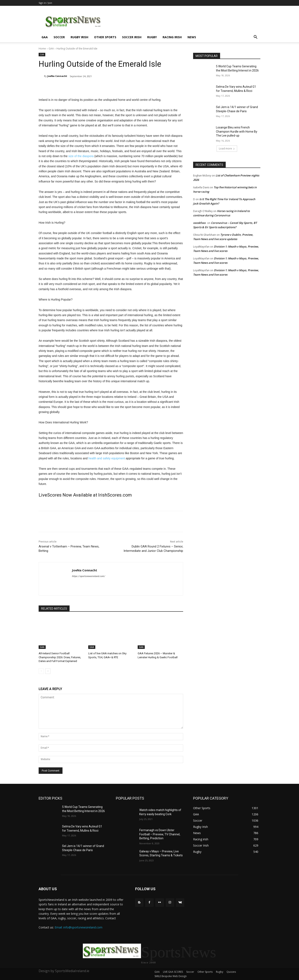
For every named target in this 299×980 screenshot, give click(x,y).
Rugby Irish (79, 37)
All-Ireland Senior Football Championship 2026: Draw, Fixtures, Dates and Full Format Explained (60, 657)
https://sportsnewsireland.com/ (88, 576)
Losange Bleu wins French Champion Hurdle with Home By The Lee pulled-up (237, 131)
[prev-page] (41, 671)
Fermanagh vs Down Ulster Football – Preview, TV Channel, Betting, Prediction (160, 834)
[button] (255, 38)
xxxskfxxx (199, 223)
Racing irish (172, 37)
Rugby (152, 37)
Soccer (59, 37)
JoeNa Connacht (57, 76)
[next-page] (48, 671)
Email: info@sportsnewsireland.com (78, 927)
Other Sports (105, 37)
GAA (45, 37)
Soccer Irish (132, 37)
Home (42, 49)
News (192, 37)
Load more (227, 149)
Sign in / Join (45, 3)
